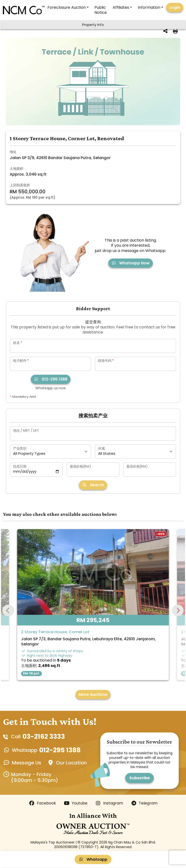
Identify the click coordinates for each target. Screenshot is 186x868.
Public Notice (101, 10)
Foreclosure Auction (67, 7)
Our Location (71, 763)
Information (149, 7)
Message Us (27, 763)
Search (93, 485)
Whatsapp (93, 859)
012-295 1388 (51, 379)
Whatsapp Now (131, 263)
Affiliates (121, 7)
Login (175, 7)
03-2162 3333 (44, 737)
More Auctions (93, 694)
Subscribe (139, 778)
